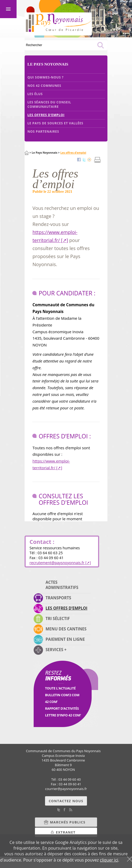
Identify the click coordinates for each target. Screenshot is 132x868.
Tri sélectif (58, 618)
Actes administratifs (62, 585)
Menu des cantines (66, 629)
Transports (58, 598)
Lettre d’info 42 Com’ (63, 715)
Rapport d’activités (62, 708)
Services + (56, 650)
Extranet (66, 832)
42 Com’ (51, 702)
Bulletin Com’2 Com (62, 695)
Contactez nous (66, 801)
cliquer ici (109, 860)
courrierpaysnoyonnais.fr (66, 789)
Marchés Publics (68, 822)
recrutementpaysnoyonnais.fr (57, 563)
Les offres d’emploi (67, 608)
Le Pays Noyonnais (45, 153)
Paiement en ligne (65, 639)
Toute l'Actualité (60, 688)
